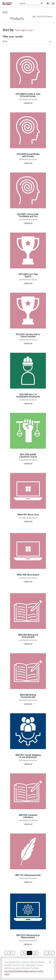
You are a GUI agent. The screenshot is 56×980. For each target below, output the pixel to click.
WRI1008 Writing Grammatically (28, 696)
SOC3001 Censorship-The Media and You (28, 215)
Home (5, 12)
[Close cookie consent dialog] (50, 962)
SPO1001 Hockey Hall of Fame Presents (28, 335)
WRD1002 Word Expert (28, 575)
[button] (27, 41)
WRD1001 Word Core (28, 515)
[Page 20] (30, 953)
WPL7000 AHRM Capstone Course (28, 456)
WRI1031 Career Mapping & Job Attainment (28, 756)
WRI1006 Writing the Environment (28, 636)
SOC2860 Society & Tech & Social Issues (28, 95)
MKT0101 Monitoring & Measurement (28, 936)
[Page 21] (36, 953)
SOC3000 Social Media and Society (28, 155)
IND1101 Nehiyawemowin (28, 875)
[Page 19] (23, 953)
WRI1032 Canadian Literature (28, 816)
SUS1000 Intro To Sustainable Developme (28, 396)
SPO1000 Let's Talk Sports (28, 275)
